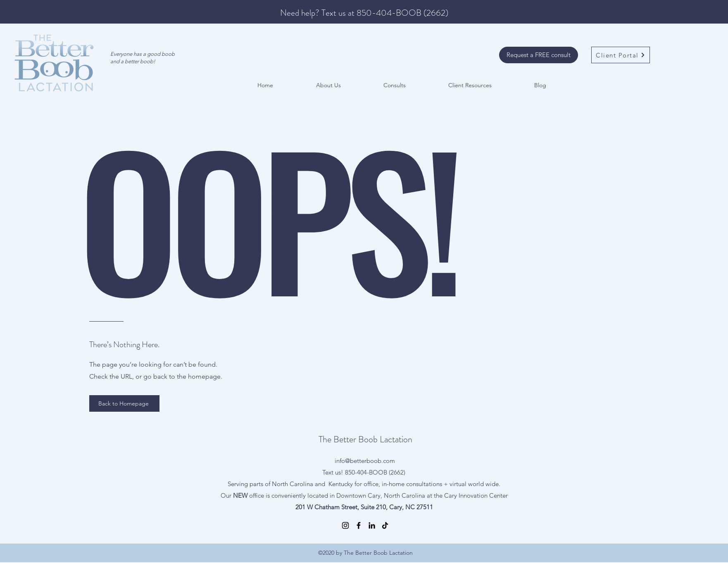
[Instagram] (345, 525)
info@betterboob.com (365, 461)
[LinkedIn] (372, 525)
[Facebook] (359, 525)
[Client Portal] (621, 55)
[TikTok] (385, 525)
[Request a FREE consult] (539, 55)
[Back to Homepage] (124, 403)
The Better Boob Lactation (365, 439)
